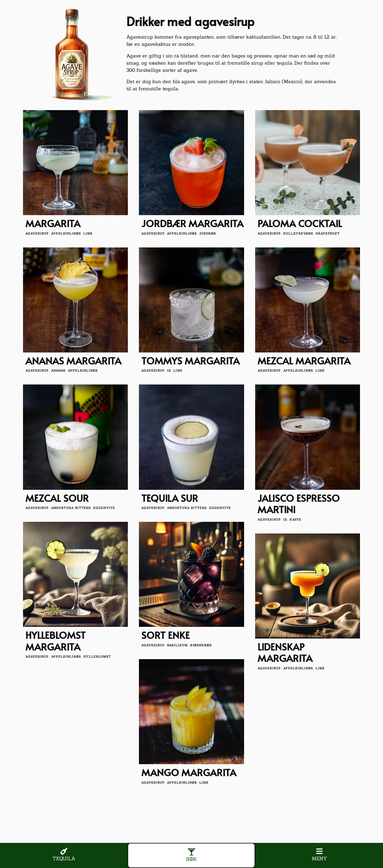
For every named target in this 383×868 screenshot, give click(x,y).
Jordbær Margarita (192, 223)
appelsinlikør (66, 234)
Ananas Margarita (73, 361)
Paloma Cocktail (300, 223)
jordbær (208, 234)
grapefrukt (328, 234)
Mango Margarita (189, 772)
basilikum (177, 645)
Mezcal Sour (57, 498)
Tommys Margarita (190, 361)
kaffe (295, 520)
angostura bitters (71, 508)
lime (88, 234)
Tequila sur (170, 498)
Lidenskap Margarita (285, 652)
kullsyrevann (298, 234)
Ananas (58, 371)
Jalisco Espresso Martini (299, 504)
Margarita (53, 223)
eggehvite (104, 508)
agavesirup (37, 234)
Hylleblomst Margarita (56, 641)
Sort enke (166, 635)
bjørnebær (201, 645)
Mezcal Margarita (304, 361)
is (169, 371)
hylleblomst (97, 657)
